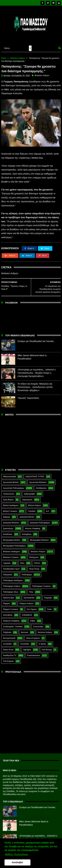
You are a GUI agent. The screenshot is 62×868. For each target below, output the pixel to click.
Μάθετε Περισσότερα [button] (16, 854)
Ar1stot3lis (7, 642)
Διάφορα (7, 515)
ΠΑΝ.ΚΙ (37, 561)
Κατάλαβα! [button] (17, 862)
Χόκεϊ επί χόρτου (33, 636)
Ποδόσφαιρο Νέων (11, 590)
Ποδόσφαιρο (27, 573)
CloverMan (25, 642)
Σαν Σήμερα (32, 607)
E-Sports (42, 642)
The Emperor (8, 659)
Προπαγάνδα (29, 596)
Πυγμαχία (48, 596)
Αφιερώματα (27, 498)
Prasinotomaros (34, 653)
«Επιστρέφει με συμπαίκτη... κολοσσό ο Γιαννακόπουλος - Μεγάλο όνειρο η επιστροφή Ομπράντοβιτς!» (37, 371)
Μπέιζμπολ (34, 555)
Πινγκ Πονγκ (34, 567)
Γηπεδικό (32, 509)
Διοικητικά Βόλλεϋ (27, 515)
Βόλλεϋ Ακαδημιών (11, 503)
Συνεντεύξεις (38, 625)
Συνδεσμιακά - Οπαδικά (13, 625)
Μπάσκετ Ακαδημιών (11, 550)
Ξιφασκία (7, 561)
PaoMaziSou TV (10, 653)
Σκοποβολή (8, 613)
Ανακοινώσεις (9, 492)
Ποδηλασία (7, 573)
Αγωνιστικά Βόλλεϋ (11, 480)
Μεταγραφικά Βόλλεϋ (12, 538)
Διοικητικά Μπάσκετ (11, 521)
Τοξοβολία (7, 630)
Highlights (27, 648)
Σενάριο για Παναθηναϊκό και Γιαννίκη (36, 339)
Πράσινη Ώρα (8, 596)
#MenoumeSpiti (9, 475)
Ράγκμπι (6, 601)
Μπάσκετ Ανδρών (18, 56)
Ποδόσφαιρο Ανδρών (12, 584)
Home (4, 56)
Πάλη (22, 561)
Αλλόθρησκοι (41, 486)
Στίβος (33, 619)
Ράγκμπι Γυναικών (11, 607)
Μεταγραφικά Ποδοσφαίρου (14, 544)
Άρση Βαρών (8, 498)
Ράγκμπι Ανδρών (26, 601)
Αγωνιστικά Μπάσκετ (38, 480)
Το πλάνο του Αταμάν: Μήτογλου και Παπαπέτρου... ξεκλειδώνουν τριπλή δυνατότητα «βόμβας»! (35, 385)
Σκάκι (49, 607)
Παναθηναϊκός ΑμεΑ (11, 567)
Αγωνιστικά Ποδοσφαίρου (14, 486)
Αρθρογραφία (29, 492)
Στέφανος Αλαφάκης (11, 619)
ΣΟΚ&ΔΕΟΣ (27, 613)
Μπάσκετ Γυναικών (11, 555)
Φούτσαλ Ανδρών (45, 630)
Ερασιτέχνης (8, 526)
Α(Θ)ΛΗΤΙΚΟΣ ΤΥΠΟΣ (35, 475)
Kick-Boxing (47, 648)
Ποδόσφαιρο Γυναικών (41, 584)
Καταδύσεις (8, 532)
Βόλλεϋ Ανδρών (35, 503)
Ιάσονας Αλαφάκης (33, 526)
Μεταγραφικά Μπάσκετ (39, 538)
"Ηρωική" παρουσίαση (28, 396)
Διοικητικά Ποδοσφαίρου (40, 521)
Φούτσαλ (25, 630)
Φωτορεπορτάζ (9, 636)
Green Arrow (8, 648)
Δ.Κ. (48, 509)
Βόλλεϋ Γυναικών (10, 509)
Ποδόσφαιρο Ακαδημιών (13, 578)
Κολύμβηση (27, 532)
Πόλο (31, 590)
